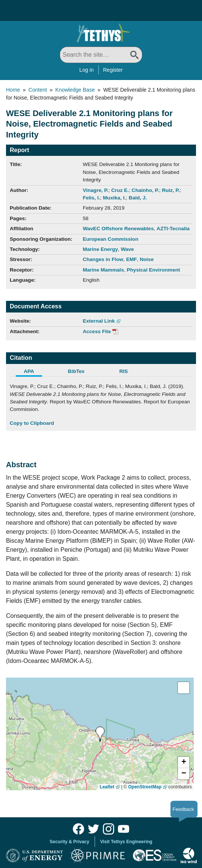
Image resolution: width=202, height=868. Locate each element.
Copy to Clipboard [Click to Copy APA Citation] (32, 423)
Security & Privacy (69, 842)
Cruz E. (120, 190)
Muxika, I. (114, 198)
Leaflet (107, 787)
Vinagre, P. (95, 190)
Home (13, 90)
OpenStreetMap (145, 787)
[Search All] (101, 55)
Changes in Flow (103, 259)
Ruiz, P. (171, 190)
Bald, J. (138, 198)
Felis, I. (91, 198)
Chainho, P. (145, 190)
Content (38, 90)
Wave (127, 249)
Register (113, 70)
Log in (86, 70)
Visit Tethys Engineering (126, 842)
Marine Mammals (103, 270)
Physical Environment (154, 270)
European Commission (110, 239)
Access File (97, 331)
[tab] (33, 372)
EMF (132, 259)
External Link (99, 321)
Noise (147, 259)
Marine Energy (100, 249)
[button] (184, 762)
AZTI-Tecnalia (173, 229)
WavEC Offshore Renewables (118, 229)
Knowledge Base (75, 90)
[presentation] (100, 734)
